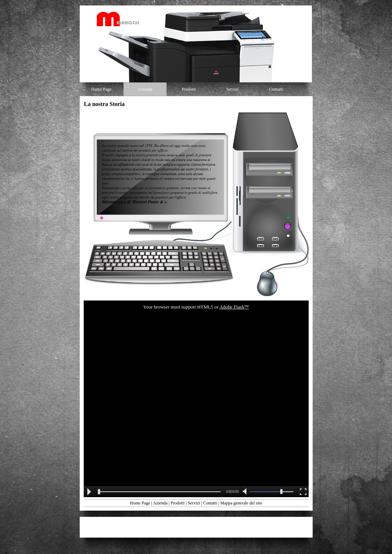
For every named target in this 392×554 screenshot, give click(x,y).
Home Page (140, 503)
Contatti (210, 503)
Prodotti (178, 503)
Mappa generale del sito (241, 503)
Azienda (160, 503)
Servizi (194, 503)
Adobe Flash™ (234, 307)
